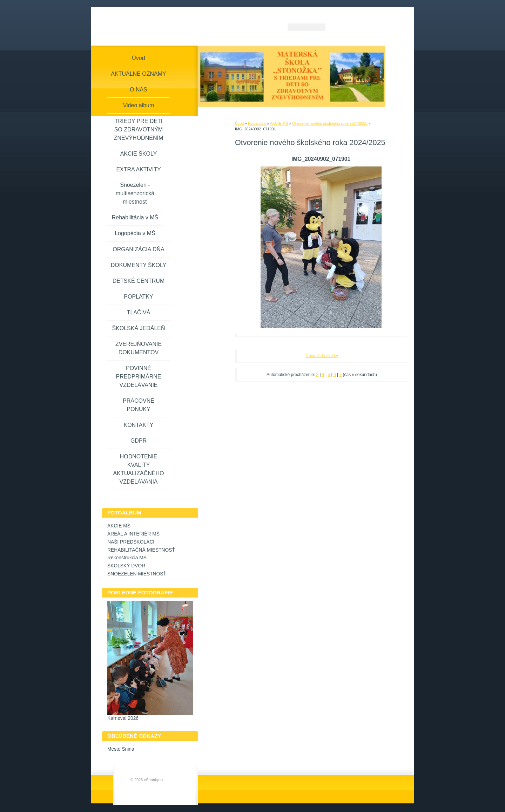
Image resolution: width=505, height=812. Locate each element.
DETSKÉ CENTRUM (139, 281)
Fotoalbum (257, 123)
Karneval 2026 (123, 718)
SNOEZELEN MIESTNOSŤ (137, 574)
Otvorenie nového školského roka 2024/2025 (330, 123)
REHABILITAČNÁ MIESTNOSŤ (141, 550)
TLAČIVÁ (139, 312)
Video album (139, 105)
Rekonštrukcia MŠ (127, 558)
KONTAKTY (138, 425)
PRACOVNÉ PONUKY (139, 405)
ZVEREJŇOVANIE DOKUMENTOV (139, 348)
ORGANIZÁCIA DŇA (139, 249)
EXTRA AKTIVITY (138, 169)
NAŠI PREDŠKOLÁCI (131, 542)
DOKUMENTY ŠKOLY (139, 265)
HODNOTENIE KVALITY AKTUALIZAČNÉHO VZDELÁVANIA (139, 469)
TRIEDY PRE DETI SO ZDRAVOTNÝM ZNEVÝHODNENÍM (139, 129)
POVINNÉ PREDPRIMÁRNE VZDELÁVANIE (139, 377)
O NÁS (139, 90)
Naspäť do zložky (322, 356)
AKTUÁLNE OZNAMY (138, 74)
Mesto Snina (121, 749)
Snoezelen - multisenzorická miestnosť (135, 193)
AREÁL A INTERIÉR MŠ (133, 534)
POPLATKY (138, 297)
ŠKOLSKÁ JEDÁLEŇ (138, 328)
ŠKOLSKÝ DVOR (126, 566)
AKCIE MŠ (279, 123)
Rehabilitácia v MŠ (135, 217)
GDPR (139, 441)
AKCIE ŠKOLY (139, 154)
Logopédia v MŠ (135, 233)
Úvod (239, 123)
